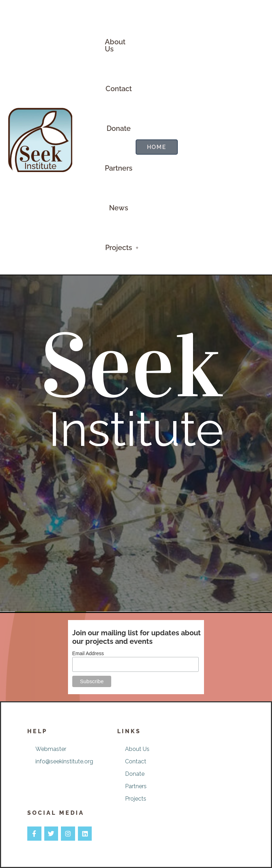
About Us (115, 45)
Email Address (88, 653)
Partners (119, 168)
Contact (119, 89)
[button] (122, 248)
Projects (122, 248)
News (119, 208)
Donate (119, 128)
